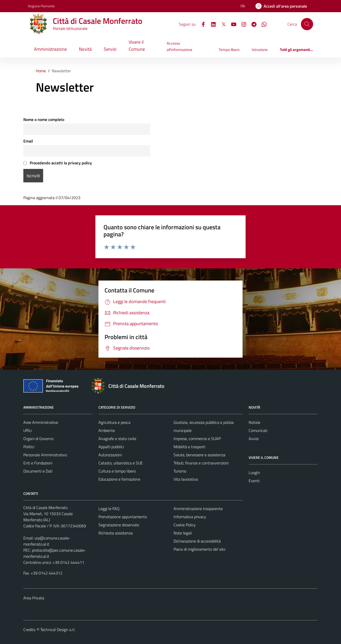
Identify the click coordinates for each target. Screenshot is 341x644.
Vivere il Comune (137, 46)
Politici (29, 447)
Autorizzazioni (110, 455)
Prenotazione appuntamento (123, 517)
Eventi (254, 481)
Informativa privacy (190, 517)
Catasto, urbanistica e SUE (121, 463)
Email (28, 141)
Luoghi (254, 473)
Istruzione (260, 50)
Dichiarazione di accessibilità (197, 541)
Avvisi (254, 439)
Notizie (254, 422)
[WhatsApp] (262, 24)
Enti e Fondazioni (38, 463)
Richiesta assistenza (116, 533)
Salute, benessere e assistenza (199, 455)
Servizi (110, 49)
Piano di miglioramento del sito (199, 549)
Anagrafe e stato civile (117, 439)
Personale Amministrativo (45, 455)
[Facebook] (201, 24)
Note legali (183, 533)
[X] (221, 24)
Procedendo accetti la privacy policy (58, 163)
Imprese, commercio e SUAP (197, 439)
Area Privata (34, 598)
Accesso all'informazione (180, 46)
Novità (85, 49)
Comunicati (258, 430)
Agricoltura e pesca (114, 422)
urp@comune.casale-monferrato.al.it (47, 541)
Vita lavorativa (186, 479)
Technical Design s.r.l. (58, 630)
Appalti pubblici (111, 447)
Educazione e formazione (119, 479)
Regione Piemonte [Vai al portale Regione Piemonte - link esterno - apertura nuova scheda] (41, 6)
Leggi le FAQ (109, 509)
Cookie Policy (185, 525)
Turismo (180, 471)
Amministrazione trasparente (198, 509)
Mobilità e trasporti (189, 447)
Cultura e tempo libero (117, 471)
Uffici (28, 430)
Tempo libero (229, 50)
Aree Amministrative (41, 422)
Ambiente (107, 430)
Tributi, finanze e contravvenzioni (201, 463)
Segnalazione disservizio (119, 525)
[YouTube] (232, 24)
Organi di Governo (38, 439)
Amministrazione (50, 49)
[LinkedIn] (211, 24)
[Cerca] (307, 24)
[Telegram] (252, 24)
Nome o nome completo (44, 119)
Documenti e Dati (38, 471)
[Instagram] (242, 24)
